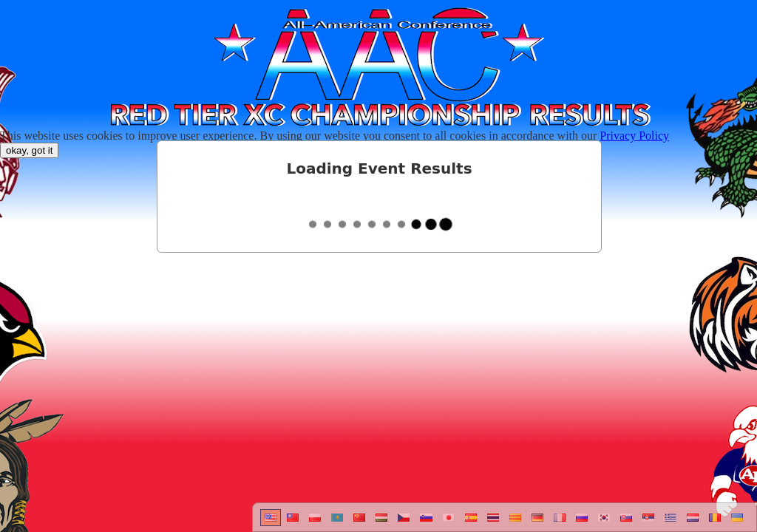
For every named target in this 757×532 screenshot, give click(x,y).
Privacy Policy (634, 136)
